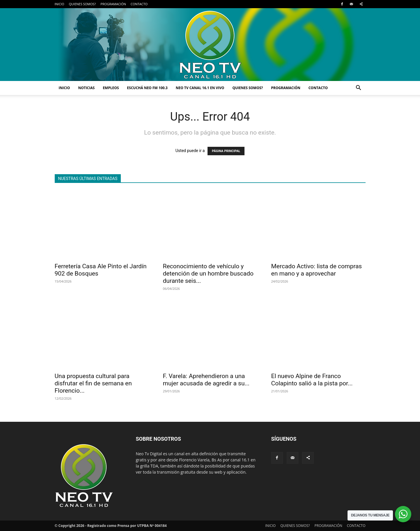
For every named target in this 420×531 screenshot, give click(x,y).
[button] (359, 88)
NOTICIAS (86, 88)
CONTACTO (139, 4)
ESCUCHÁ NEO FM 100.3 (147, 88)
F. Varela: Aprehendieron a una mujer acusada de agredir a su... (206, 380)
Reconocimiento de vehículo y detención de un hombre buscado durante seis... (208, 274)
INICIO (60, 4)
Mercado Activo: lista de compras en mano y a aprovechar (317, 270)
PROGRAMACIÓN (113, 4)
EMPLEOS (111, 88)
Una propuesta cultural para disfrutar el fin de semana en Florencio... (93, 383)
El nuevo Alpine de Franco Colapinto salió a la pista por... (312, 380)
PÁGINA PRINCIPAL (226, 151)
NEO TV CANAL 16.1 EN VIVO (200, 88)
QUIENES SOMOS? (82, 4)
